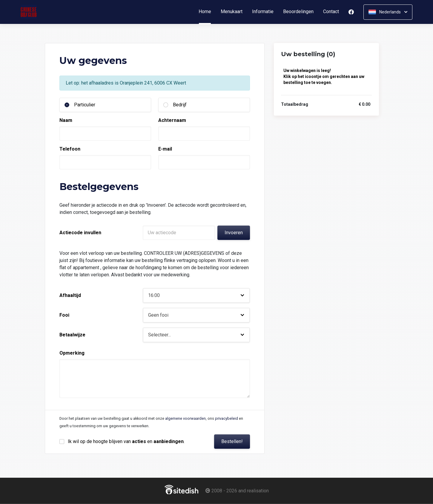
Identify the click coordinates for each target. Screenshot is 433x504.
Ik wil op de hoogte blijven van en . (126, 441)
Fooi (64, 315)
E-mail (165, 149)
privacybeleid (227, 418)
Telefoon (70, 149)
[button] (196, 295)
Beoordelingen (298, 12)
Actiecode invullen (80, 233)
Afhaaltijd (70, 295)
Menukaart (232, 12)
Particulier (85, 105)
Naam (66, 120)
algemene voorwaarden (185, 418)
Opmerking (72, 353)
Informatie (263, 12)
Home (207, 12)
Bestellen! (232, 441)
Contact (331, 12)
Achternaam (172, 120)
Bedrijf (180, 105)
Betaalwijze (72, 335)
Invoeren (234, 233)
